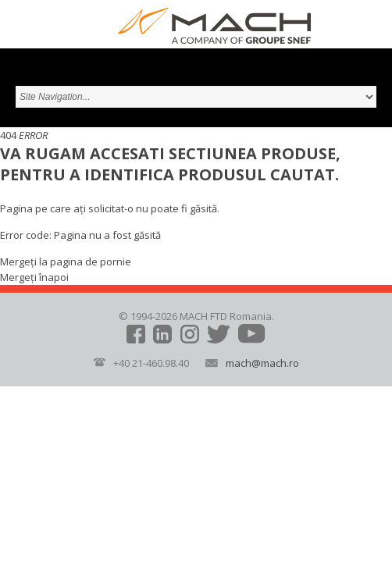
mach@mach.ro (262, 363)
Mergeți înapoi (34, 277)
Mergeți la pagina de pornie (66, 261)
